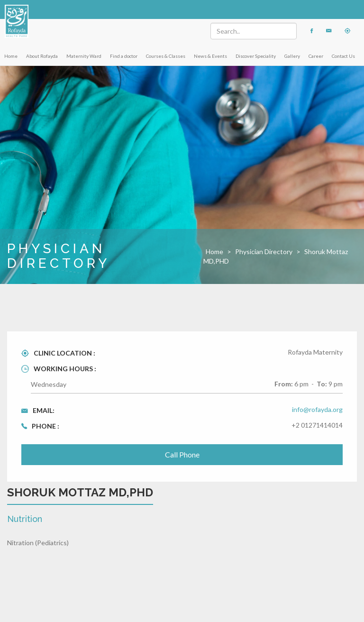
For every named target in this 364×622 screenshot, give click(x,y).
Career (316, 56)
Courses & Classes (166, 56)
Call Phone (182, 454)
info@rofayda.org (317, 409)
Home (11, 56)
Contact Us (343, 56)
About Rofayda (42, 56)
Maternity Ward (84, 56)
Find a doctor (124, 56)
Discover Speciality (256, 56)
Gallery (292, 56)
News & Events (210, 56)
